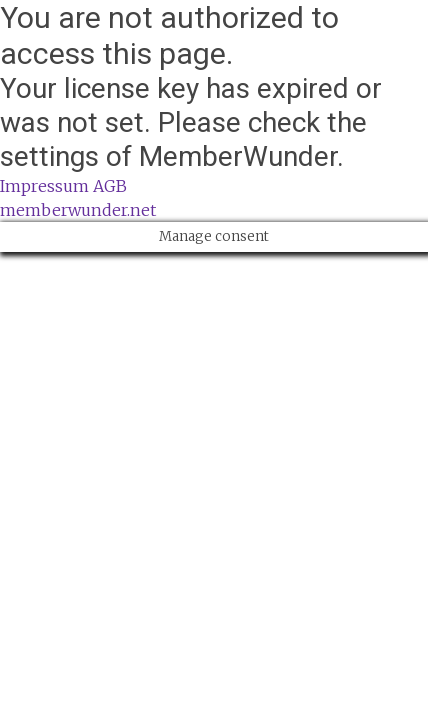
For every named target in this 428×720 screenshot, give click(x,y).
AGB (110, 186)
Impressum (44, 186)
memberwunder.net (78, 210)
